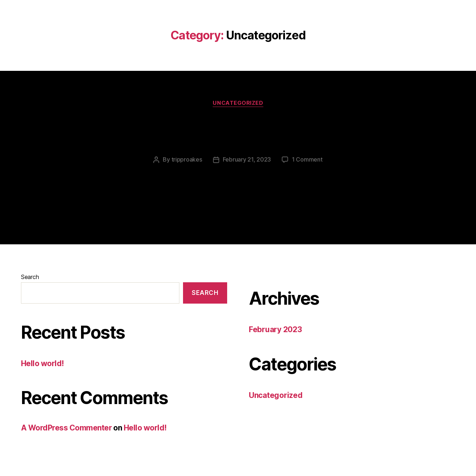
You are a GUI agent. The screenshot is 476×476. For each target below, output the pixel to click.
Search (30, 276)
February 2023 (275, 329)
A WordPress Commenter (66, 427)
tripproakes (187, 159)
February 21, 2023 (247, 159)
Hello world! (238, 131)
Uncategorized (238, 103)
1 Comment (307, 159)
